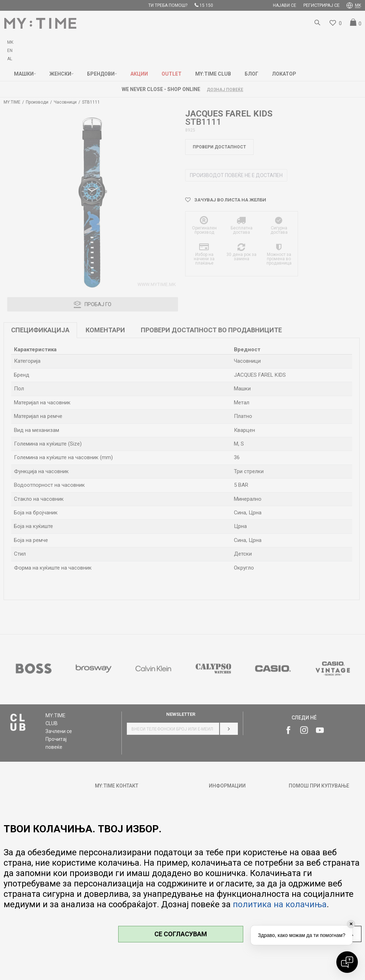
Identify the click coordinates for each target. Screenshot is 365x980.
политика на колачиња (280, 904)
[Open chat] (347, 962)
